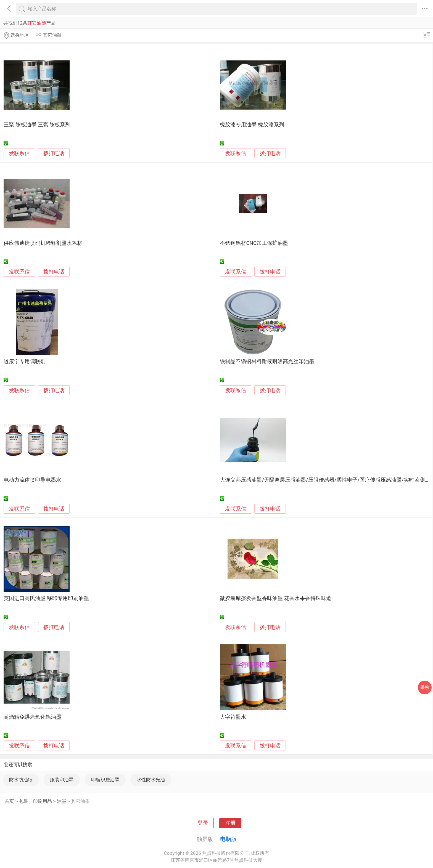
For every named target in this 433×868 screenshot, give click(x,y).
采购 (425, 687)
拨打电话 (54, 153)
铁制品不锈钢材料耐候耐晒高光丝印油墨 (267, 362)
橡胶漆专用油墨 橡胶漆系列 (252, 125)
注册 (230, 823)
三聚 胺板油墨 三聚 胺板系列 (37, 125)
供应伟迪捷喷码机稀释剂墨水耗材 (43, 243)
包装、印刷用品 (35, 801)
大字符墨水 (233, 717)
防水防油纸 (21, 780)
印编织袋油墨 (105, 780)
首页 (9, 801)
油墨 (62, 801)
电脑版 (228, 839)
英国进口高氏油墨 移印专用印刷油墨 (46, 598)
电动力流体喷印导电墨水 (32, 480)
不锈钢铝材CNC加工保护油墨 (254, 243)
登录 (203, 823)
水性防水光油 (151, 780)
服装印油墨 (62, 780)
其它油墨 (80, 801)
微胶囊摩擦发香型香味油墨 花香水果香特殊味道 (276, 598)
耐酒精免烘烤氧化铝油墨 (32, 717)
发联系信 (19, 153)
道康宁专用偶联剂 (25, 362)
